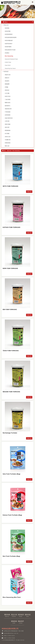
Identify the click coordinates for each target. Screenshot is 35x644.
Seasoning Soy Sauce (10, 68)
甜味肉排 (7, 90)
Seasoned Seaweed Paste (11, 59)
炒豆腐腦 (7, 133)
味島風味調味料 (9, 34)
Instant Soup (8, 62)
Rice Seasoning (9, 56)
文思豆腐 (7, 121)
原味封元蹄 (8, 137)
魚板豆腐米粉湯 (9, 118)
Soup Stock (8, 65)
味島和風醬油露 (9, 40)
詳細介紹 (29, 192)
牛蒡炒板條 (8, 112)
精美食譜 (6, 71)
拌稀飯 (7, 87)
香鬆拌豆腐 (8, 75)
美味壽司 (7, 81)
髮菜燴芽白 (8, 106)
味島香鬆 (7, 28)
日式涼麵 (7, 93)
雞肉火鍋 (7, 146)
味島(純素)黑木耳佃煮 (10, 50)
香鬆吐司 (7, 78)
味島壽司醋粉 (8, 47)
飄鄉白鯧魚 (8, 103)
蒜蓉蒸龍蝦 (8, 115)
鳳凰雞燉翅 (8, 130)
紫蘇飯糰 (7, 84)
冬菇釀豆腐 (8, 140)
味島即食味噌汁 (9, 44)
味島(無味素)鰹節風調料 (11, 37)
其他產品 (7, 53)
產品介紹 (6, 25)
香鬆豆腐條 (8, 124)
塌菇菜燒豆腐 (8, 109)
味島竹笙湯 (8, 96)
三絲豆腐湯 (8, 99)
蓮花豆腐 (7, 127)
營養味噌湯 (8, 143)
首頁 (4, 151)
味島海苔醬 (8, 31)
